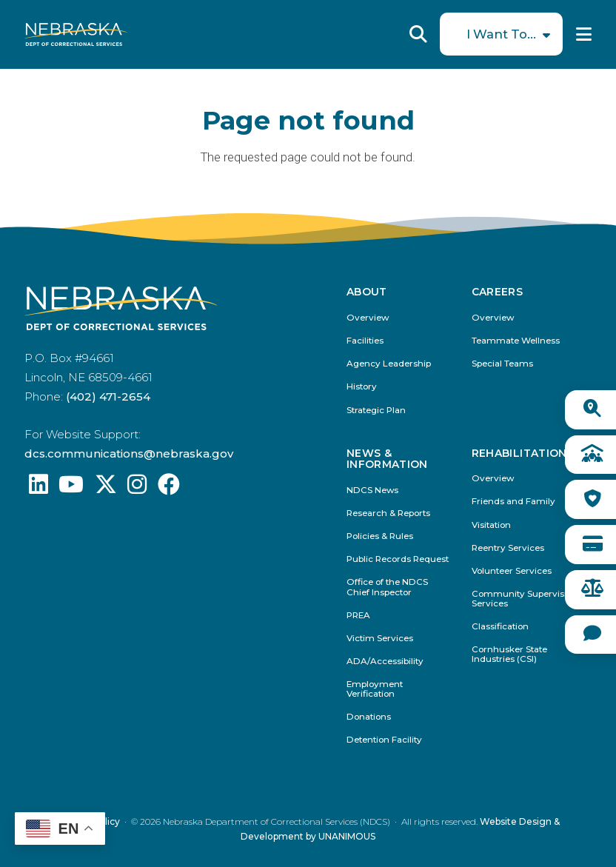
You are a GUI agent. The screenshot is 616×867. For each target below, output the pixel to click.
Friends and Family (513, 502)
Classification (500, 627)
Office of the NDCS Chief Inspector (387, 587)
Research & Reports (388, 513)
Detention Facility (384, 740)
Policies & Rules (380, 536)
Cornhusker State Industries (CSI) (509, 655)
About (367, 292)
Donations (369, 717)
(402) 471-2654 (108, 396)
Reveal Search (418, 34)
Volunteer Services (512, 571)
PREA (358, 616)
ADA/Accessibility (385, 662)
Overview (368, 318)
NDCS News (372, 491)
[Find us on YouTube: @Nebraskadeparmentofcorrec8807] (71, 488)
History (362, 387)
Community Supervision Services (525, 599)
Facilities (365, 341)
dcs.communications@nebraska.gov (129, 453)
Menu (584, 34)
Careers (497, 292)
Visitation (491, 525)
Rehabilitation (519, 453)
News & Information (387, 459)
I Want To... (501, 34)
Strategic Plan (376, 411)
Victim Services (380, 639)
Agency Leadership (389, 364)
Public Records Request (398, 559)
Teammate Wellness (516, 341)
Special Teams (502, 364)
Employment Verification (375, 689)
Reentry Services (508, 548)
